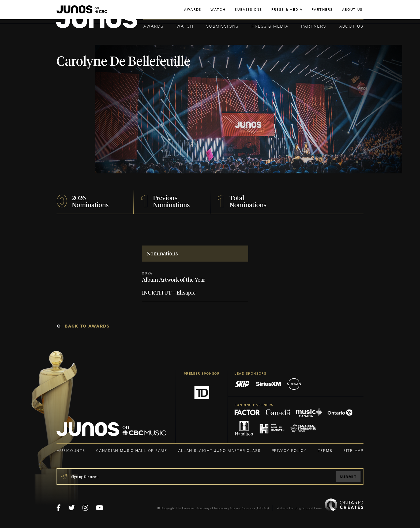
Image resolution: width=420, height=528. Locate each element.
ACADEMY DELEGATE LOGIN (338, 13)
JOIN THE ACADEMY (289, 13)
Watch (185, 26)
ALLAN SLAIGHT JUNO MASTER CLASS (219, 450)
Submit (348, 477)
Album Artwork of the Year (174, 280)
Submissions (222, 26)
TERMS (325, 450)
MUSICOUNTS (71, 450)
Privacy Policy (289, 450)
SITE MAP (353, 450)
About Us (351, 26)
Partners (314, 26)
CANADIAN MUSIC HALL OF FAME (132, 450)
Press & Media (270, 26)
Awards (153, 26)
